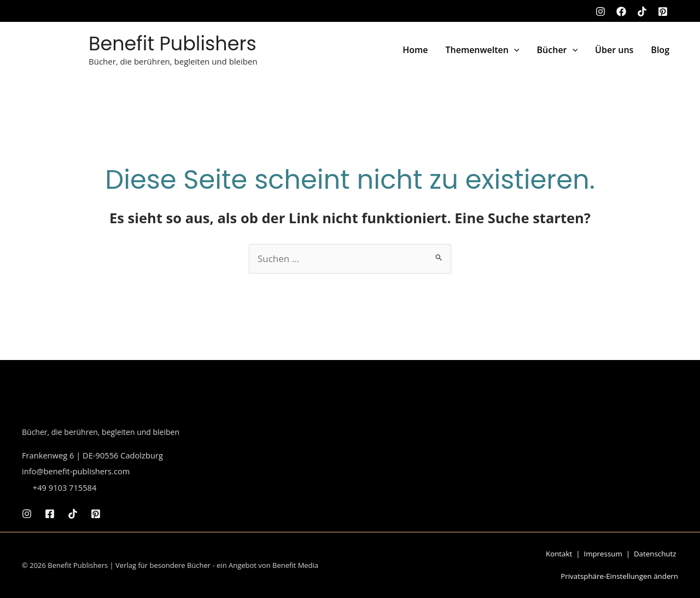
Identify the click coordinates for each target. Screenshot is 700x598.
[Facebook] (621, 11)
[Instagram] (600, 11)
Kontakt (559, 554)
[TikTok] (642, 11)
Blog (660, 50)
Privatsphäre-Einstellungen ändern (619, 576)
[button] (514, 50)
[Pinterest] (663, 11)
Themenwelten (482, 50)
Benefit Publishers (173, 43)
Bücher (558, 50)
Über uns (614, 50)
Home (415, 50)
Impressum (603, 554)
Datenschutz (655, 554)
